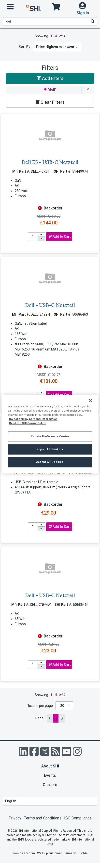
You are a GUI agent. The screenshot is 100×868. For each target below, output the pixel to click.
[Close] (91, 401)
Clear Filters (50, 102)
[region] (50, 434)
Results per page (40, 706)
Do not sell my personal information (33, 419)
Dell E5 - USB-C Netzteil (50, 162)
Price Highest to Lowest (55, 47)
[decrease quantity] (42, 239)
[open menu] (10, 7)
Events (50, 775)
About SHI (50, 766)
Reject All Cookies (50, 449)
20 (63, 706)
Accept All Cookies (50, 462)
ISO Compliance (78, 818)
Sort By (25, 47)
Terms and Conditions (43, 818)
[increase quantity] (42, 235)
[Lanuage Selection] (50, 801)
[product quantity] (33, 237)
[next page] (61, 718)
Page (40, 718)
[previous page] (50, 718)
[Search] (92, 21)
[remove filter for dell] (88, 90)
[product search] (50, 21)
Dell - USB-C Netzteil (50, 305)
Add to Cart (59, 236)
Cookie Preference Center (50, 436)
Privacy (15, 818)
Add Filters (50, 78)
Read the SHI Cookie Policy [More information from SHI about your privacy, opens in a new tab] (27, 423)
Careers (50, 785)
